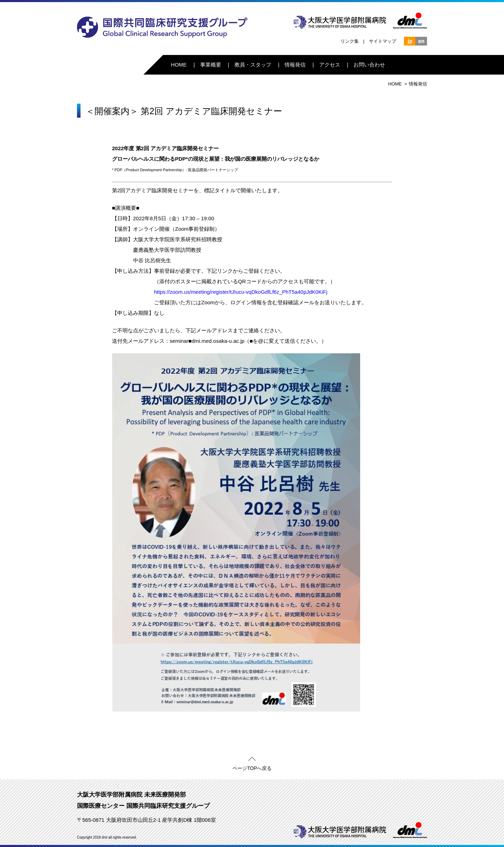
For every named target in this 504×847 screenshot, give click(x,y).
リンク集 (350, 41)
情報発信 (295, 65)
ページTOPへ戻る (252, 767)
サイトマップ (383, 41)
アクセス (330, 65)
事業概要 (211, 65)
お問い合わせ (369, 65)
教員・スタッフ (253, 65)
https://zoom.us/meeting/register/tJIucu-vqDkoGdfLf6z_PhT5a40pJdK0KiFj (241, 292)
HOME (179, 65)
